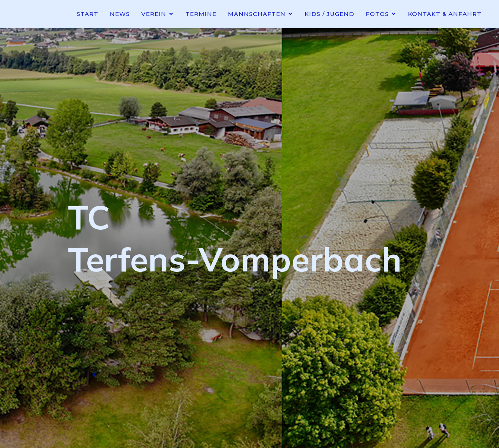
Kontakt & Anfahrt (445, 14)
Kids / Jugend (329, 14)
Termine (201, 14)
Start (88, 14)
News (120, 14)
